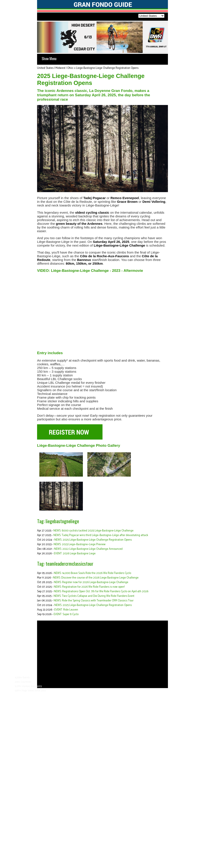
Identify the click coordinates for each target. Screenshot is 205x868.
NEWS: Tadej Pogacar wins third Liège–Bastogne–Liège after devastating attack (101, 535)
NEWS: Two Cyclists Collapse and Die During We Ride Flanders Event (94, 596)
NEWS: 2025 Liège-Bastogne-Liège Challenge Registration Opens (93, 540)
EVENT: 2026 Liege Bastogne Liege (75, 554)
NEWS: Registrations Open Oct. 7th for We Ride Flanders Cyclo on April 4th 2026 (101, 591)
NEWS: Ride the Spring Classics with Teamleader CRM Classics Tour (94, 601)
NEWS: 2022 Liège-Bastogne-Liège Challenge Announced (88, 549)
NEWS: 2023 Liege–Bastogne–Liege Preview (80, 544)
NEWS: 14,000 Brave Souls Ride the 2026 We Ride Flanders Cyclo (92, 573)
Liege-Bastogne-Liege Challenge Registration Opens (107, 68)
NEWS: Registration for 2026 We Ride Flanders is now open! (89, 587)
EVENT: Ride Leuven (66, 610)
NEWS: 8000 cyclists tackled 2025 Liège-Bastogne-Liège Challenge (93, 531)
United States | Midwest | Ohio (55, 68)
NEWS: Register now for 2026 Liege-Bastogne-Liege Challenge (91, 582)
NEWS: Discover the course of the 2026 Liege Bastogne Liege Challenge (96, 578)
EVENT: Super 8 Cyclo (66, 614)
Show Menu (49, 59)
